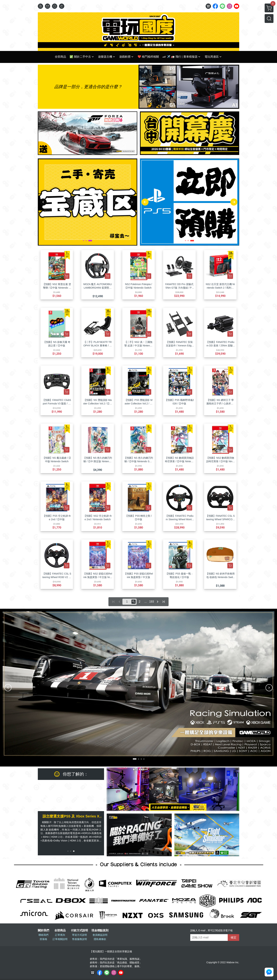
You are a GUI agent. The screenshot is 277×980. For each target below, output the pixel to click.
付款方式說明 (79, 930)
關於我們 (43, 930)
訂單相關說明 (60, 939)
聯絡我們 (43, 935)
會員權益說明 (100, 935)
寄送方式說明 (79, 935)
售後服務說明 (79, 939)
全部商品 (60, 930)
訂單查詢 (60, 935)
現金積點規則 (100, 930)
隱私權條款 (100, 939)
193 (152, 602)
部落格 (43, 939)
